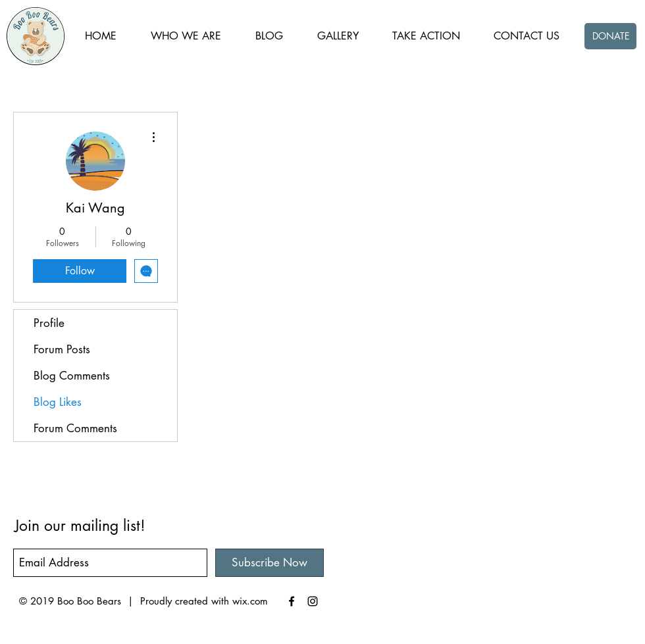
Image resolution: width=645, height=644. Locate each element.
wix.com (250, 601)
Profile (49, 323)
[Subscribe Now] (270, 563)
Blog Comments (72, 376)
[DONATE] (610, 36)
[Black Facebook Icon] (292, 601)
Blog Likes (58, 402)
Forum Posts (62, 349)
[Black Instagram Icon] (313, 601)
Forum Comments (75, 428)
